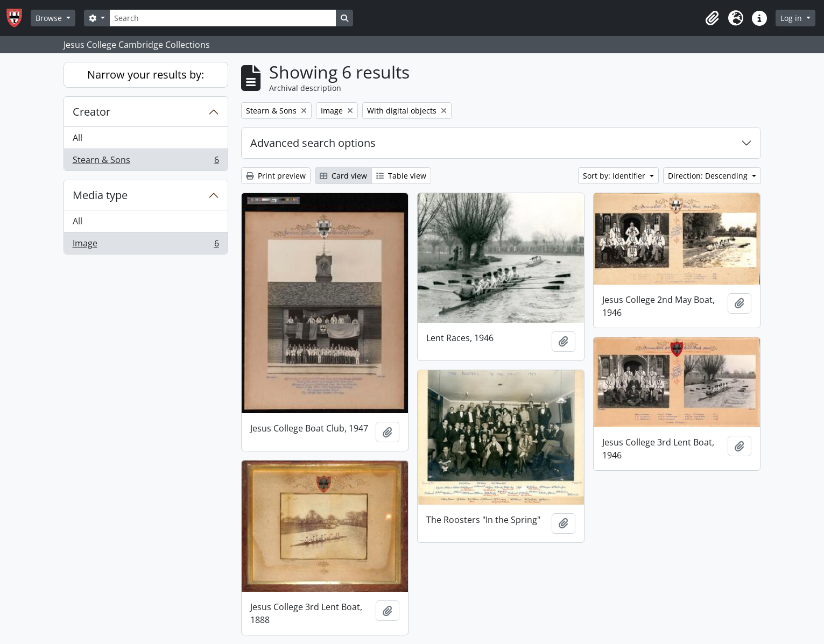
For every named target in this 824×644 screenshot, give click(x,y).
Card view (343, 176)
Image (146, 245)
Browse (50, 18)
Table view (401, 176)
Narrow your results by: (146, 75)
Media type (100, 195)
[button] (712, 18)
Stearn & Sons (146, 162)
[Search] (223, 18)
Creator (91, 112)
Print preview (276, 176)
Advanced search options (313, 143)
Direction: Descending (709, 176)
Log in (792, 18)
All (78, 138)
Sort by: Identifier (615, 176)
